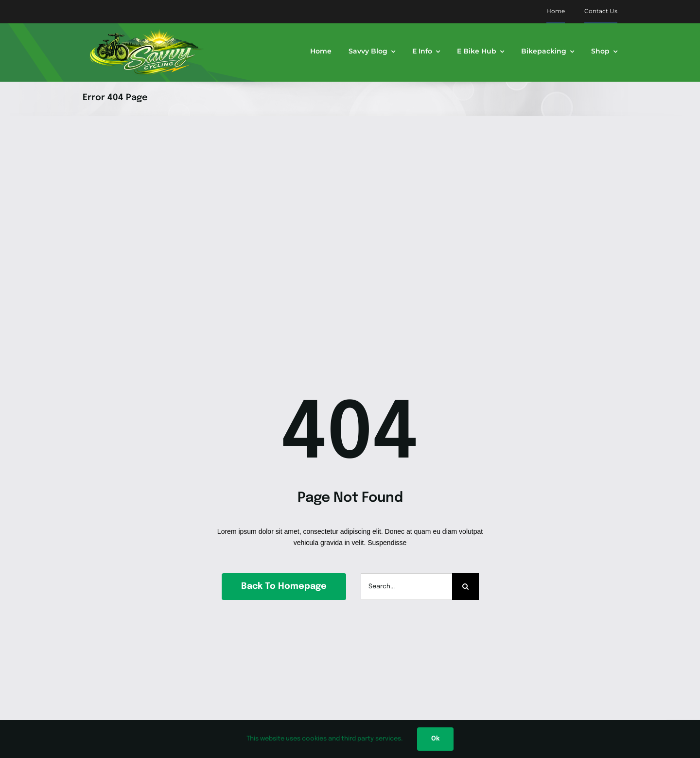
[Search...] (406, 587)
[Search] (465, 587)
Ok (435, 739)
